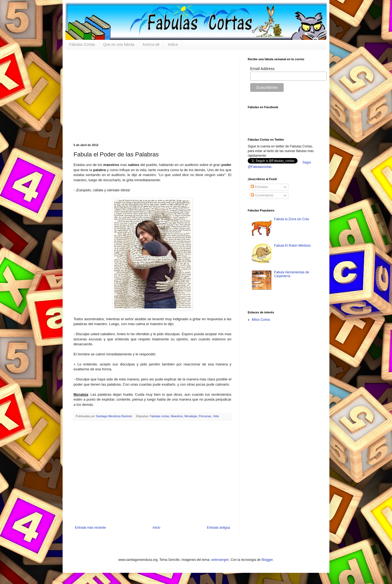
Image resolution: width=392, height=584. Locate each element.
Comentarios (262, 195)
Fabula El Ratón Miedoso (293, 246)
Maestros (177, 416)
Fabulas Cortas (82, 44)
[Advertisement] (152, 96)
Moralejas (191, 416)
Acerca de (151, 44)
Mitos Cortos (261, 320)
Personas (205, 416)
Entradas (259, 187)
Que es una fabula (119, 44)
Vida (216, 416)
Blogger (267, 560)
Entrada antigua (218, 528)
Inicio (157, 528)
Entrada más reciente (90, 528)
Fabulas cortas (160, 416)
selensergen (220, 560)
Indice (173, 44)
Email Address (262, 69)
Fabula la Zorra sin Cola (292, 219)
